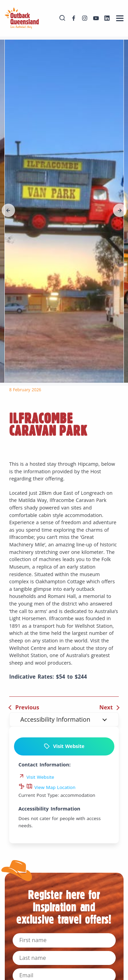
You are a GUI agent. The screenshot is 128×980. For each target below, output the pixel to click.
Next (106, 707)
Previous (27, 707)
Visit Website (64, 746)
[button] (9, 210)
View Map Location (51, 787)
